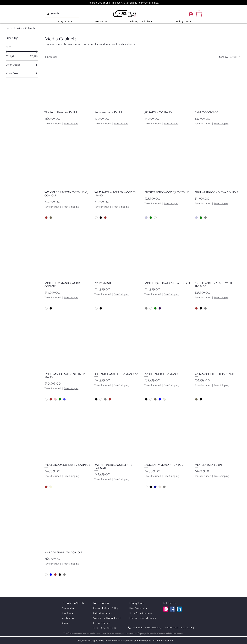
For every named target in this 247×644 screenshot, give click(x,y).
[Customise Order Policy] (109, 618)
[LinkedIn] (179, 609)
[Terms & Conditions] (109, 628)
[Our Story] (74, 613)
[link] (199, 14)
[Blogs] (74, 623)
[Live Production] (145, 608)
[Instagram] (166, 609)
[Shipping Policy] (106, 613)
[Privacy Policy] (109, 623)
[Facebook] (173, 609)
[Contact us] (74, 618)
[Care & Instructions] (145, 613)
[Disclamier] (74, 608)
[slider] (7, 52)
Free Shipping (71, 124)
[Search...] (61, 14)
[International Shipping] (145, 618)
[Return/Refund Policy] (109, 608)
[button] (64, 21)
